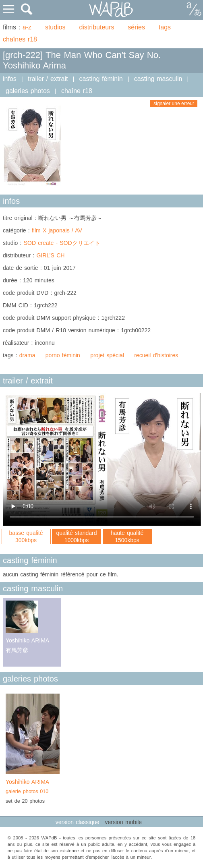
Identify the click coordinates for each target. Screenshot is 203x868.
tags (165, 27)
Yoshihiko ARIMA (33, 787)
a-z (27, 27)
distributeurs (96, 27)
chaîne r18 (77, 91)
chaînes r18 (20, 39)
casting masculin (158, 79)
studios (55, 27)
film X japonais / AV (57, 230)
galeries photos (28, 91)
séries (136, 27)
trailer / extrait (48, 79)
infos (10, 79)
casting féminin (101, 79)
